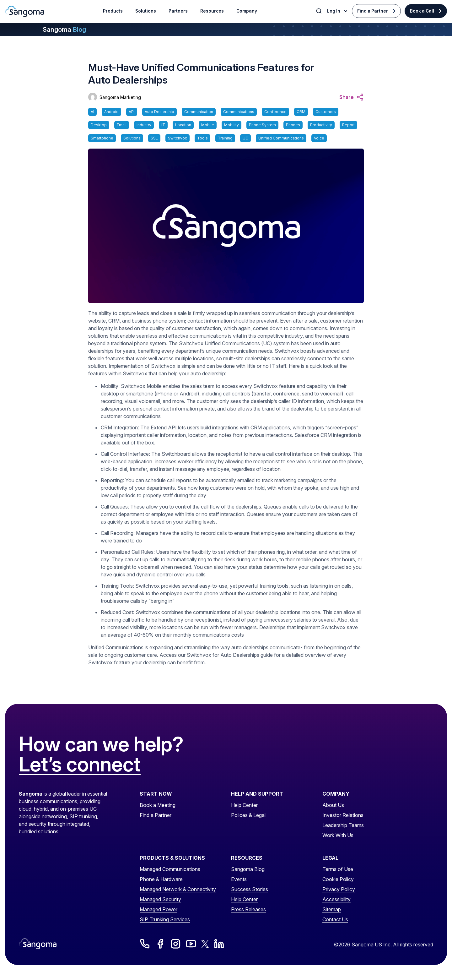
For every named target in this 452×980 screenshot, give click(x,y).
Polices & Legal (248, 815)
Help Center (244, 805)
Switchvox (178, 138)
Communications (239, 112)
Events (239, 879)
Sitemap (332, 909)
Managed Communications (170, 869)
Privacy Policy (339, 889)
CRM (301, 112)
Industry (144, 125)
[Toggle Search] (320, 11)
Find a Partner (373, 11)
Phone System (262, 125)
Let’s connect (80, 765)
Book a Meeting (158, 805)
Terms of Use (338, 869)
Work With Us (338, 835)
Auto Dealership (159, 112)
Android (111, 112)
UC (245, 138)
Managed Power (159, 909)
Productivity (321, 125)
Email (122, 125)
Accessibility (336, 899)
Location (183, 125)
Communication (199, 112)
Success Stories (250, 889)
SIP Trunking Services (165, 919)
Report (348, 125)
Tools (202, 138)
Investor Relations (343, 815)
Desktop (99, 125)
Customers (326, 112)
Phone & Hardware (161, 879)
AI (92, 112)
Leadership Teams (343, 825)
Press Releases (248, 909)
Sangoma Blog (248, 869)
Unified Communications (281, 138)
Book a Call (422, 11)
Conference (275, 112)
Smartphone (102, 138)
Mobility (231, 125)
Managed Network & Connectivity (178, 889)
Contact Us (335, 919)
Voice (319, 138)
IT (163, 125)
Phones (293, 125)
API (132, 112)
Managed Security (160, 899)
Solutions (132, 138)
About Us (333, 805)
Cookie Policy (338, 879)
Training (225, 138)
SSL (154, 138)
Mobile (208, 125)
